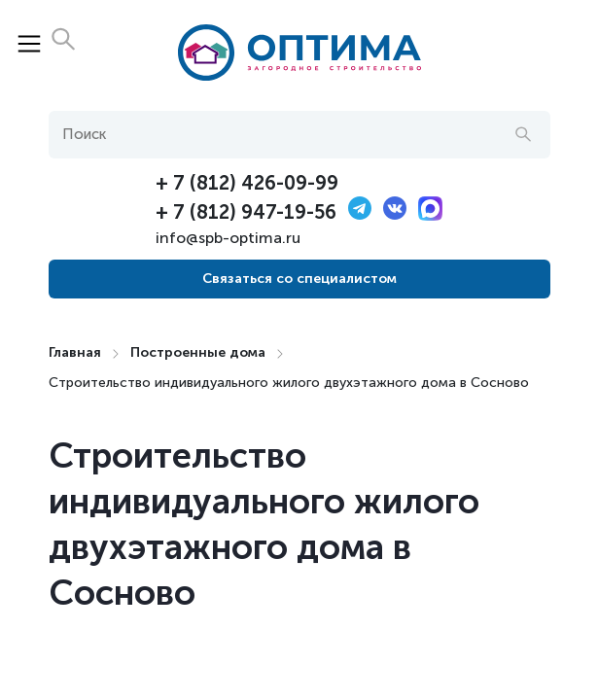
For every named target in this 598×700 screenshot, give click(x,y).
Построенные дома (198, 352)
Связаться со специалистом (299, 279)
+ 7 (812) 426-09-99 (247, 183)
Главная (75, 352)
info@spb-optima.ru (228, 238)
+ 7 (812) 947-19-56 (246, 212)
